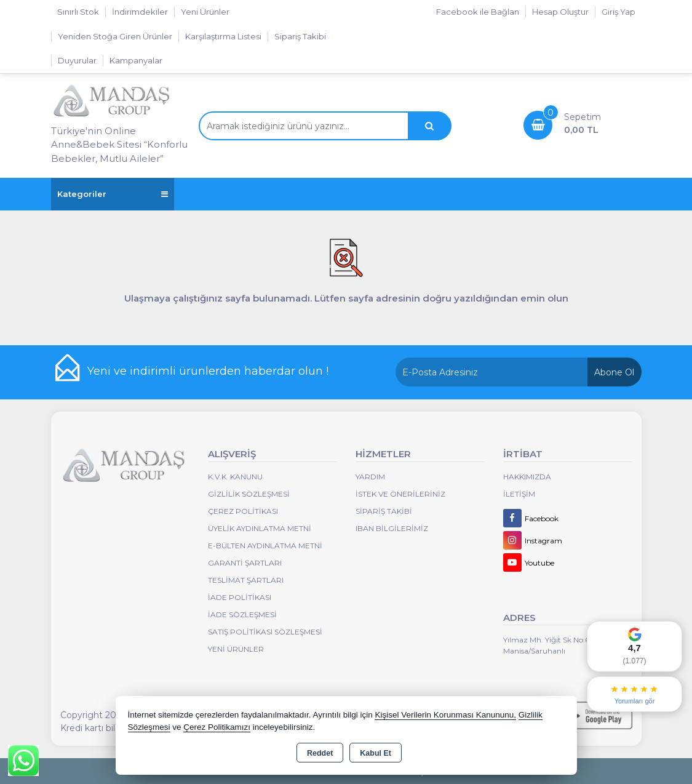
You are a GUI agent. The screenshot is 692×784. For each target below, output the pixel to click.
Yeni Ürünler (236, 649)
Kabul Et (376, 753)
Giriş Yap (618, 12)
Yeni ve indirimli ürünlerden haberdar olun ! (208, 371)
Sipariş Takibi (300, 36)
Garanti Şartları (245, 563)
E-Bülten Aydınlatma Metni (265, 546)
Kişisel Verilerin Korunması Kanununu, (445, 715)
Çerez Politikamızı (217, 727)
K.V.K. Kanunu (235, 477)
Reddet (320, 753)
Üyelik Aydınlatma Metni (260, 528)
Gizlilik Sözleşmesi (249, 494)
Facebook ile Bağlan (478, 12)
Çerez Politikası (243, 511)
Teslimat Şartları (246, 580)
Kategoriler (113, 194)
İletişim (519, 494)
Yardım (370, 477)
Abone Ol (614, 372)
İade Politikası (240, 597)
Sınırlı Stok (78, 12)
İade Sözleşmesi (242, 614)
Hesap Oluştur (560, 12)
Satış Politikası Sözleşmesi (265, 632)
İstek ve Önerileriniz (400, 494)
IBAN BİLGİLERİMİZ (392, 528)
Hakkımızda (527, 477)
